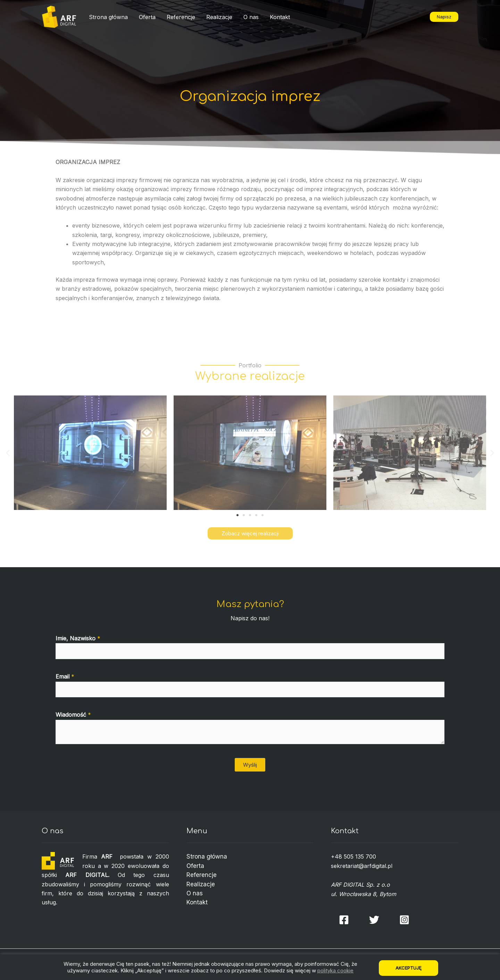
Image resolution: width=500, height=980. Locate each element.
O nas (251, 17)
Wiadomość (73, 715)
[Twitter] (374, 920)
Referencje (181, 17)
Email (65, 676)
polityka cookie (335, 970)
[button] (237, 515)
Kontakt (280, 17)
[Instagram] (404, 920)
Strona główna (108, 17)
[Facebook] (344, 920)
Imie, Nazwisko (78, 638)
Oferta (147, 17)
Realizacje (219, 17)
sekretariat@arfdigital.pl (362, 866)
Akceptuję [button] (409, 968)
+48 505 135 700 (353, 857)
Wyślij (250, 765)
